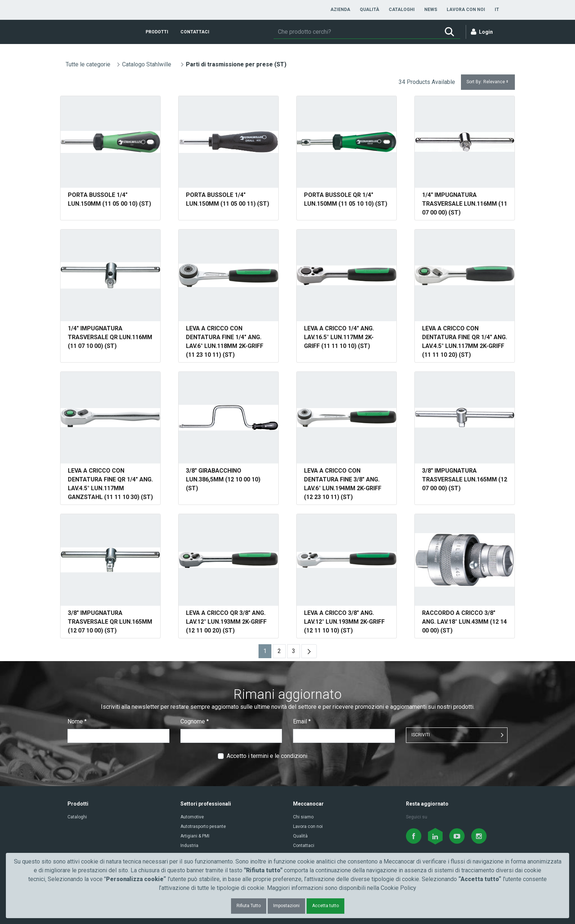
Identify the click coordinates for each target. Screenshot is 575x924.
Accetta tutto (325, 906)
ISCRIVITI (421, 735)
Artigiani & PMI (195, 836)
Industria (189, 846)
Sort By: (488, 82)
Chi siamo (303, 817)
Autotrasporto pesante (203, 826)
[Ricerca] (356, 32)
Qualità (300, 836)
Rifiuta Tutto (249, 906)
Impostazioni (286, 906)
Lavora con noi (308, 826)
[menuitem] (340, 10)
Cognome (195, 721)
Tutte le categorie (88, 64)
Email (302, 721)
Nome (77, 721)
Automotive (192, 817)
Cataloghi (77, 817)
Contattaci (304, 846)
